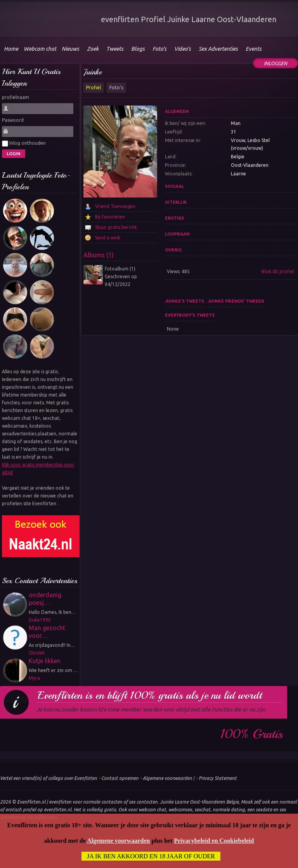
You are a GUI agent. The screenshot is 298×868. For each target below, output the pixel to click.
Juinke (93, 72)
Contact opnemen (120, 778)
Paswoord (13, 120)
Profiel (94, 87)
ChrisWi (37, 653)
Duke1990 (40, 620)
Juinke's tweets (185, 301)
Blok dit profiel (278, 271)
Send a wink (108, 238)
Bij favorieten (110, 217)
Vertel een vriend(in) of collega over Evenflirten (49, 778)
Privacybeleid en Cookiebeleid (214, 841)
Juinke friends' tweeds (236, 301)
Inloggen (275, 63)
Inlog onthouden (24, 144)
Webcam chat (40, 49)
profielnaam (16, 97)
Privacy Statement (218, 778)
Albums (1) (99, 255)
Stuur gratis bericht (116, 227)
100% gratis (252, 734)
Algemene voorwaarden (167, 778)
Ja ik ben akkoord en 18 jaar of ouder (151, 857)
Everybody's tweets (190, 315)
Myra (34, 678)
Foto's (116, 87)
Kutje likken (45, 661)
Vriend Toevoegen (115, 206)
